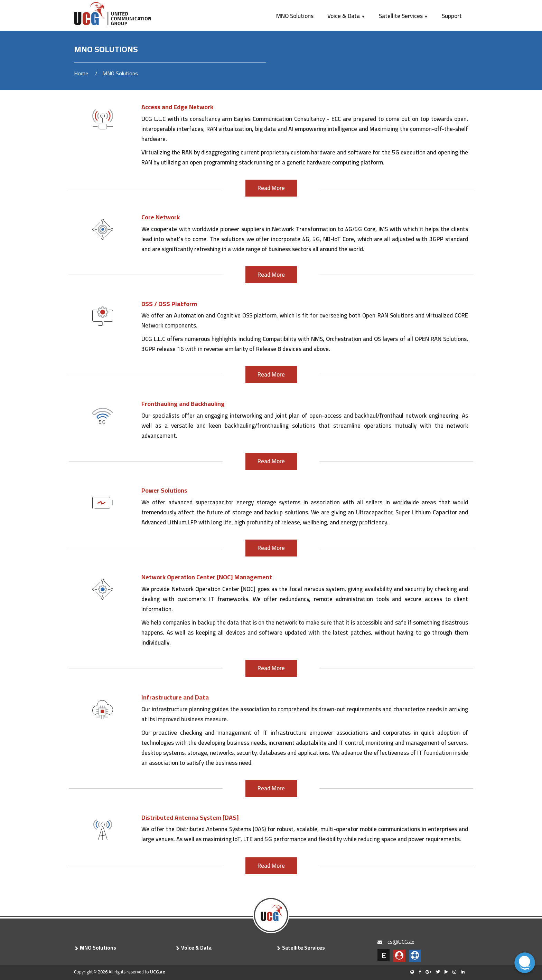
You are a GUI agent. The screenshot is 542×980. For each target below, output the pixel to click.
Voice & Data (346, 16)
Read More (271, 188)
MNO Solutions (295, 16)
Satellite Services (403, 16)
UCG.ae (158, 972)
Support (452, 16)
